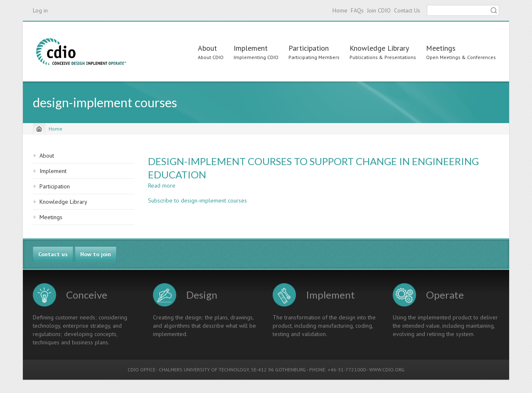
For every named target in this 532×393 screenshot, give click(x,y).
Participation (309, 48)
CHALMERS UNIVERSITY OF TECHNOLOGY (204, 370)
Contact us (53, 254)
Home (340, 10)
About (207, 48)
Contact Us (407, 10)
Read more (162, 185)
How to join (96, 254)
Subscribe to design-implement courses (197, 200)
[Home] (39, 129)
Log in (40, 10)
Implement (251, 48)
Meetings (441, 48)
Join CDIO (379, 10)
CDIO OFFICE (142, 370)
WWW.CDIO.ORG (387, 370)
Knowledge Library (379, 48)
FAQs (357, 10)
